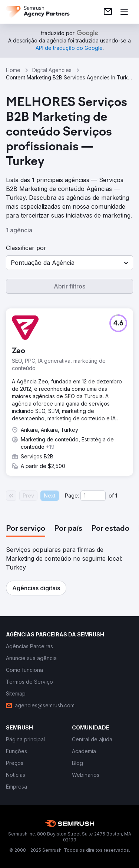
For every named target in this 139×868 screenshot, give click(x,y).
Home (13, 70)
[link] (108, 12)
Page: (72, 495)
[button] (69, 263)
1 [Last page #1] (116, 495)
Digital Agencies (52, 70)
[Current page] (93, 496)
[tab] (26, 529)
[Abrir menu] (124, 12)
